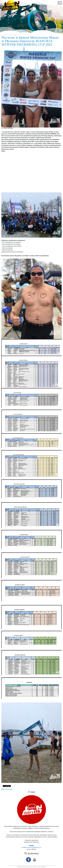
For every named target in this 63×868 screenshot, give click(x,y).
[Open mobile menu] (60, 3)
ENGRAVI (43, 867)
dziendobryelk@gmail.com (34, 847)
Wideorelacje (9, 789)
